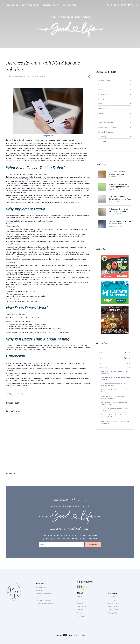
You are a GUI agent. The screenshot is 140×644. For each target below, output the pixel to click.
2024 (100, 363)
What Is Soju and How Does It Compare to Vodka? (120, 223)
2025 (100, 358)
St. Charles (102, 141)
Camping (102, 118)
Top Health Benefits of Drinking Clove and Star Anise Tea (118, 173)
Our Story (111, 600)
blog (9, 394)
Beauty (101, 99)
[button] (89, 76)
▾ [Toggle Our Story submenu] (60, 5)
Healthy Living (104, 94)
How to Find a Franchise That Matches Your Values (115, 391)
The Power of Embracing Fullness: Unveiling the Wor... (113, 385)
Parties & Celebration (106, 132)
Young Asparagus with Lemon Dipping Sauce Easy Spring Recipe (120, 185)
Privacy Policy (113, 613)
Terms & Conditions (115, 610)
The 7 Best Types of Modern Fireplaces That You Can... (115, 410)
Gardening (102, 137)
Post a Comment (39, 76)
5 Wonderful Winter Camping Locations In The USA (119, 198)
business (19, 394)
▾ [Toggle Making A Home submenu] (19, 5)
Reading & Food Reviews (108, 127)
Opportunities (70, 5)
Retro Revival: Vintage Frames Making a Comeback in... (115, 378)
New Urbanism (113, 606)
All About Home (104, 80)
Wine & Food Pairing (106, 123)
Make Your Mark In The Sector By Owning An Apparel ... (113, 397)
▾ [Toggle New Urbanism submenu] (40, 5)
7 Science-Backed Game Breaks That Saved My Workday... (115, 416)
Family (101, 90)
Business (47, 5)
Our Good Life (80, 635)
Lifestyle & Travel (30, 5)
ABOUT (56, 5)
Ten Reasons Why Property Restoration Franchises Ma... (115, 403)
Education (102, 108)
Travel (101, 113)
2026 (100, 353)
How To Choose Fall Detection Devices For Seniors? (115, 372)
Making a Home (114, 603)
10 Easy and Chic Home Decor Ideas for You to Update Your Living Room (119, 210)
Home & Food (12, 5)
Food (100, 104)
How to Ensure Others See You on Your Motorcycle (115, 422)
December (103, 367)
